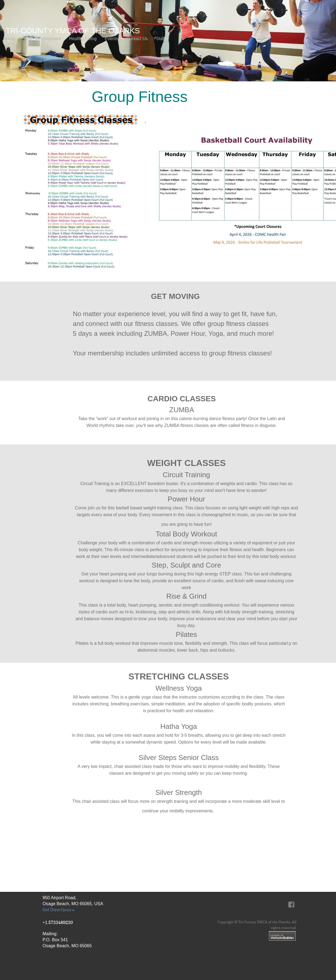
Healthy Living (83, 39)
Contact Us (137, 39)
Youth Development (42, 39)
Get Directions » (58, 910)
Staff (160, 39)
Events (111, 39)
